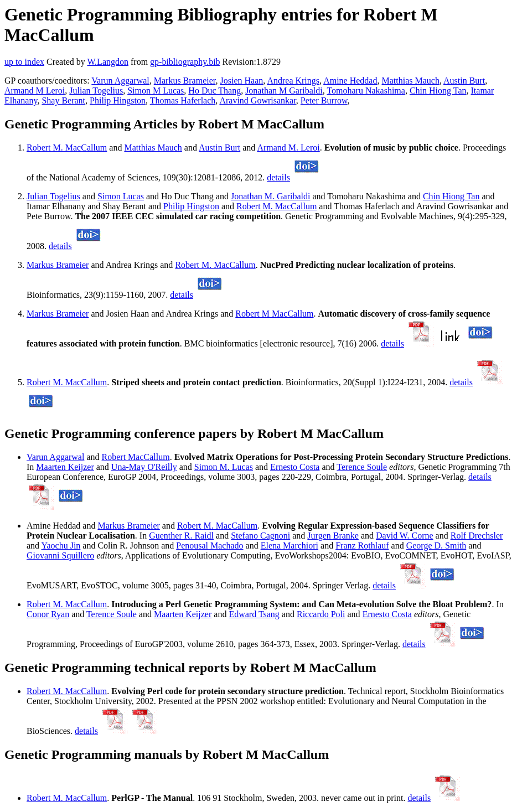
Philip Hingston (118, 100)
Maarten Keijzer (65, 467)
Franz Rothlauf (362, 545)
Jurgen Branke (333, 536)
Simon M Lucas (156, 90)
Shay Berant (63, 100)
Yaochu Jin (61, 545)
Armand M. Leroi (288, 148)
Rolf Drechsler (477, 536)
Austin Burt (464, 81)
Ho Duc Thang (214, 90)
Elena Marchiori (289, 545)
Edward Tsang (254, 614)
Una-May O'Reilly (144, 467)
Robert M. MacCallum (67, 148)
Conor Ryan (48, 614)
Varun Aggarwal (120, 81)
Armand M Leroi (35, 90)
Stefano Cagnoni (260, 536)
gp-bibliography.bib (185, 62)
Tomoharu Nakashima (366, 90)
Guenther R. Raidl (181, 536)
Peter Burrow (324, 100)
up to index (24, 62)
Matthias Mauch (410, 81)
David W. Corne (405, 536)
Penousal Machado (210, 545)
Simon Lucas (121, 196)
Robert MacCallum (136, 457)
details (278, 177)
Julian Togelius (96, 90)
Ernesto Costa (295, 467)
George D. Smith (436, 545)
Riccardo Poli (321, 614)
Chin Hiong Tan (438, 90)
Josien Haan (242, 81)
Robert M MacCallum (274, 314)
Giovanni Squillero (60, 555)
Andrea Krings (293, 81)
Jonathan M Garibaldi (284, 90)
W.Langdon (108, 62)
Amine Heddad (350, 81)
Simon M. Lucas (224, 467)
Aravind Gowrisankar (257, 100)
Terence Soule (362, 467)
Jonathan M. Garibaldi (271, 196)
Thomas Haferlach (183, 100)
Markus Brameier (185, 81)
